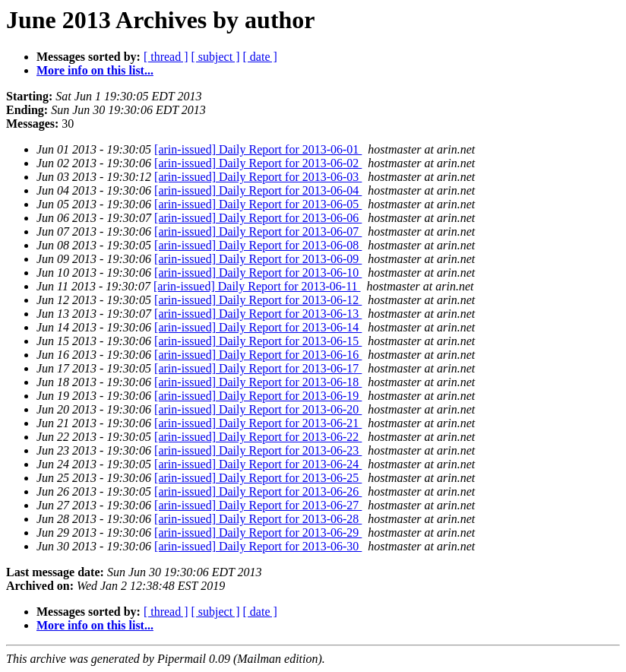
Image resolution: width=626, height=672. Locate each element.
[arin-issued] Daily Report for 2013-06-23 (258, 450)
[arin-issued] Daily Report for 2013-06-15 (258, 341)
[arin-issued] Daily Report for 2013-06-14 (258, 327)
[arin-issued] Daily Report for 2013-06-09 (258, 259)
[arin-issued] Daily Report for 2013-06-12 (258, 300)
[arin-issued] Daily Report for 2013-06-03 (258, 177)
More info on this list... (95, 70)
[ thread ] (166, 57)
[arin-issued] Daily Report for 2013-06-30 (258, 546)
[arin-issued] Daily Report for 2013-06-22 (258, 437)
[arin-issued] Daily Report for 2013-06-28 (258, 519)
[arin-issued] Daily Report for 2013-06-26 (258, 491)
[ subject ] (216, 57)
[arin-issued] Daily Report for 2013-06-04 (258, 190)
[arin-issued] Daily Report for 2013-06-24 (258, 464)
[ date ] (260, 57)
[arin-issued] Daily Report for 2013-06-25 (258, 478)
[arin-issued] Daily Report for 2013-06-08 (258, 245)
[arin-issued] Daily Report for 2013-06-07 (258, 231)
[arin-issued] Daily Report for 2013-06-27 (258, 505)
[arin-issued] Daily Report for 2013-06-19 (258, 396)
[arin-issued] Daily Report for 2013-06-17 (258, 368)
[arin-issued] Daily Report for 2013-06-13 (258, 314)
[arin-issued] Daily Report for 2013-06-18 (258, 382)
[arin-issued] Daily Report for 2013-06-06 (258, 218)
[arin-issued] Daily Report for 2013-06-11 (257, 286)
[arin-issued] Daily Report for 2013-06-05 (258, 204)
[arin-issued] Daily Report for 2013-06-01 (258, 149)
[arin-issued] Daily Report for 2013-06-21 (258, 423)
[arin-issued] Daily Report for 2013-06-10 (258, 273)
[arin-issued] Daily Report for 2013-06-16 (258, 355)
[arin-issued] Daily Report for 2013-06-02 (258, 163)
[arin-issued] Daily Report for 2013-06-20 (258, 409)
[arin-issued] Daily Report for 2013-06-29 (258, 533)
